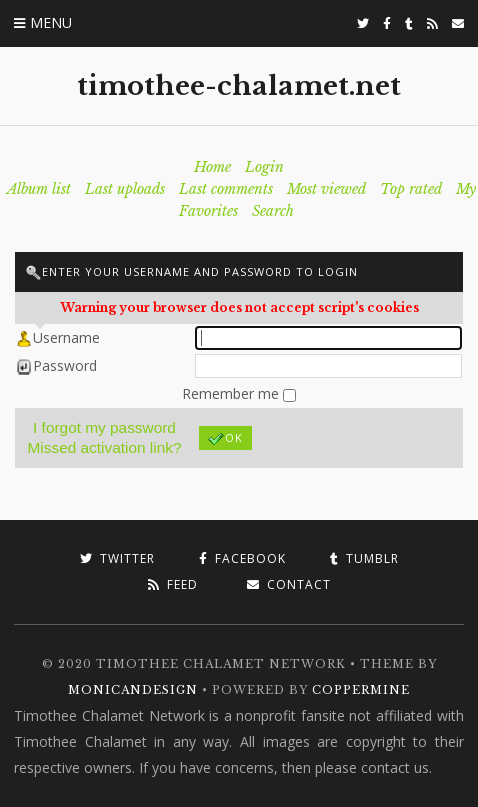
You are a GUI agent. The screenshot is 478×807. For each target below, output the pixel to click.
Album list (39, 189)
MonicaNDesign (133, 690)
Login (264, 167)
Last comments (226, 189)
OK (225, 438)
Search (273, 211)
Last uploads (125, 189)
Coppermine (361, 690)
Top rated (411, 189)
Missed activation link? (105, 447)
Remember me (232, 393)
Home (212, 167)
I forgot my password (104, 427)
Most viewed (326, 189)
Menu (51, 22)
